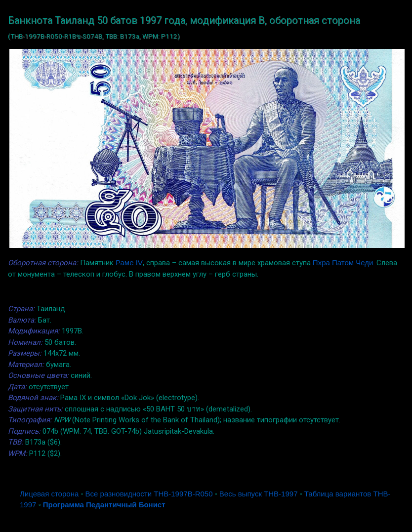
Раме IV (129, 263)
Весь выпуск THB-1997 (259, 494)
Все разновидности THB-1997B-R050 (149, 494)
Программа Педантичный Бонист (104, 505)
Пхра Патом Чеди (343, 263)
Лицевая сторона (49, 494)
